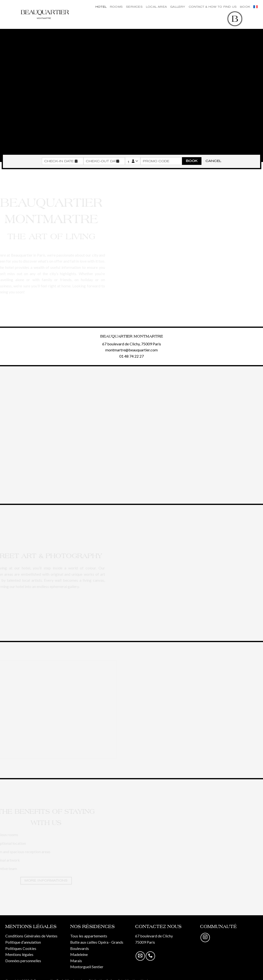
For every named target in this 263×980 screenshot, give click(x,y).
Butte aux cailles (84, 942)
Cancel (213, 161)
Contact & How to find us (213, 7)
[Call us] (150, 956)
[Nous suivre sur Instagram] (205, 938)
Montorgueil (81, 967)
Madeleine (79, 954)
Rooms (116, 7)
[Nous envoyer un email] (140, 956)
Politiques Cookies (21, 948)
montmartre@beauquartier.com (131, 350)
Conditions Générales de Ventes (31, 936)
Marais (76, 961)
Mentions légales (19, 954)
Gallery (178, 7)
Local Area (156, 7)
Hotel (101, 7)
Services (134, 7)
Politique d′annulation (23, 942)
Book (245, 7)
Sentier (98, 967)
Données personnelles (23, 961)
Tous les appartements (89, 936)
